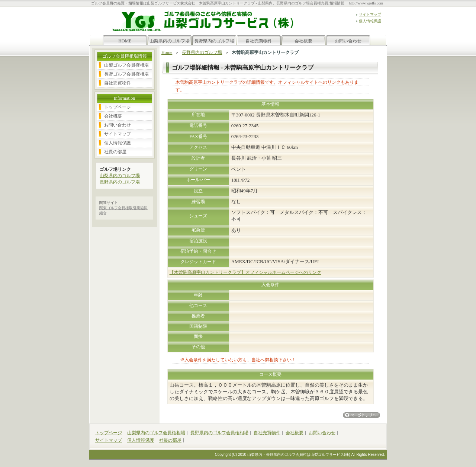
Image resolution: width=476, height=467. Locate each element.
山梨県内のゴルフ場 (170, 41)
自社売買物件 (259, 41)
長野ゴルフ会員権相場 (126, 74)
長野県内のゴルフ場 (214, 41)
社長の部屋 (115, 152)
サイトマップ (370, 14)
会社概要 (303, 41)
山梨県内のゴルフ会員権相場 (156, 433)
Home (167, 52)
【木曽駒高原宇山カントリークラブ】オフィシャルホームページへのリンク (245, 272)
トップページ (118, 107)
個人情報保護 (370, 21)
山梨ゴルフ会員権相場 (126, 65)
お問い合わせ (348, 41)
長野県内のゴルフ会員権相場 (219, 433)
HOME (125, 41)
